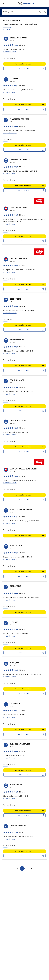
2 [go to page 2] (27, 869)
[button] (40, 12)
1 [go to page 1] (22, 869)
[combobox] (24, 12)
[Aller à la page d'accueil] (26, 4)
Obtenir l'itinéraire (10, 52)
